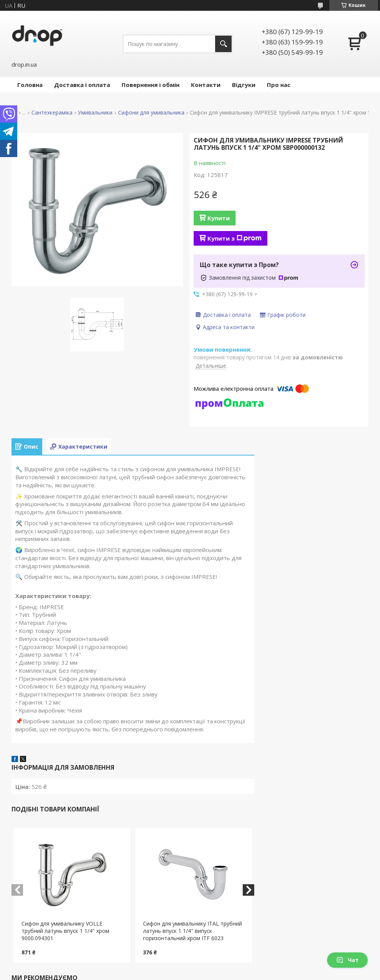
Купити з (234, 238)
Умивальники (95, 113)
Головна (30, 85)
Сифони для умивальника (151, 113)
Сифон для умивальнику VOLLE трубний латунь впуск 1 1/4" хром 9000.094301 (65, 931)
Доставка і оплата (82, 85)
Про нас (279, 85)
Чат (347, 960)
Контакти (206, 85)
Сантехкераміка (52, 113)
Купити (219, 218)
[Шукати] (223, 44)
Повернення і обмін (151, 85)
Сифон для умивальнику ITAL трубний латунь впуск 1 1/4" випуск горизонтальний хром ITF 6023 (192, 931)
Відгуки (244, 85)
